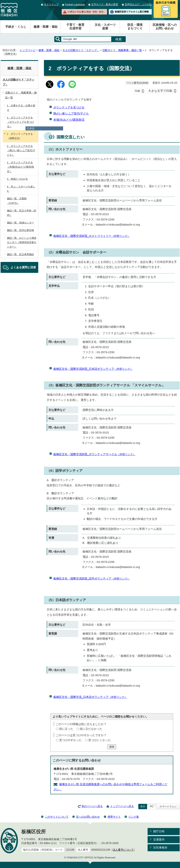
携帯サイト (114, 817)
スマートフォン (168, 806)
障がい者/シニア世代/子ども (71, 113)
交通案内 (159, 839)
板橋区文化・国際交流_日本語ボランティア (90, 697)
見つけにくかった (100, 740)
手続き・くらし (16, 27)
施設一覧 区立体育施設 (20, 254)
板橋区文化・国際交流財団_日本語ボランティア (93, 369)
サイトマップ (51, 4)
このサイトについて (57, 817)
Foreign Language (75, 4)
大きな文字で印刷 (160, 91)
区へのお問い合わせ (88, 817)
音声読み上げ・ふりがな (138, 4)
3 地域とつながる (17, 179)
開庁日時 (159, 831)
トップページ (28, 50)
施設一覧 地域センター (20, 223)
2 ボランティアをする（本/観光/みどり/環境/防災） (21, 167)
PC (152, 806)
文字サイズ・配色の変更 (105, 4)
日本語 (31, 128)
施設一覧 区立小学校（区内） (22, 213)
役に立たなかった (91, 729)
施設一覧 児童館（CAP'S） (17, 201)
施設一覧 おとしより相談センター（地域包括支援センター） (22, 242)
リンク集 (134, 817)
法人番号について (123, 850)
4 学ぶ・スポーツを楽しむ (21, 189)
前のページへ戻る (92, 806)
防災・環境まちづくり (135, 27)
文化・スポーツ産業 (105, 27)
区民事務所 (160, 848)
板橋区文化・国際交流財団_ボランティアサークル (94, 454)
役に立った (66, 729)
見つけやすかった (70, 740)
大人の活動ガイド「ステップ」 (81, 50)
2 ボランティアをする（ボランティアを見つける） (20, 122)
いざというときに (87, 12)
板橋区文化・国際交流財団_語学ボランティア (92, 578)
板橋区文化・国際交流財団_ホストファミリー (92, 236)
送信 (112, 747)
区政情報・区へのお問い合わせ (165, 27)
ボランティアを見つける (69, 107)
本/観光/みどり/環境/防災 (69, 120)
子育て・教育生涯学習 (75, 27)
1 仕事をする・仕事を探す (21, 108)
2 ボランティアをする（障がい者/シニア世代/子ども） (21, 150)
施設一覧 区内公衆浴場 (20, 230)
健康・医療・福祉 (46, 27)
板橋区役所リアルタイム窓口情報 (132, 12)
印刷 (137, 91)
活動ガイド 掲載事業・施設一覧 (122, 50)
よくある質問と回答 (23, 267)
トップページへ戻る (122, 806)
